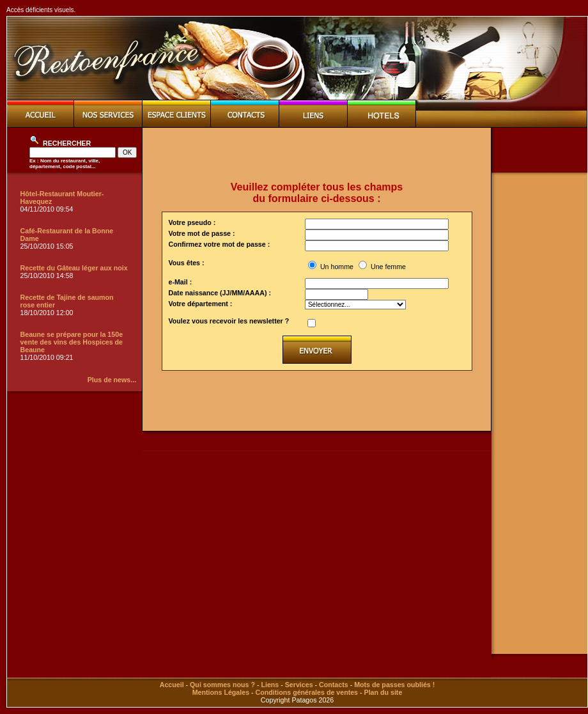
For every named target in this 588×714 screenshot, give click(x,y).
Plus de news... (112, 380)
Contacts (334, 685)
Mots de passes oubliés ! (394, 685)
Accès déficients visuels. (41, 10)
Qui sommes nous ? (222, 685)
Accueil (172, 685)
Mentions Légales (221, 692)
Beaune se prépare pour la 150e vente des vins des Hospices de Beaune (72, 342)
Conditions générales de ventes (307, 692)
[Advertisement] (317, 155)
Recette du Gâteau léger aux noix (74, 268)
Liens (270, 685)
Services (299, 685)
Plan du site (383, 692)
